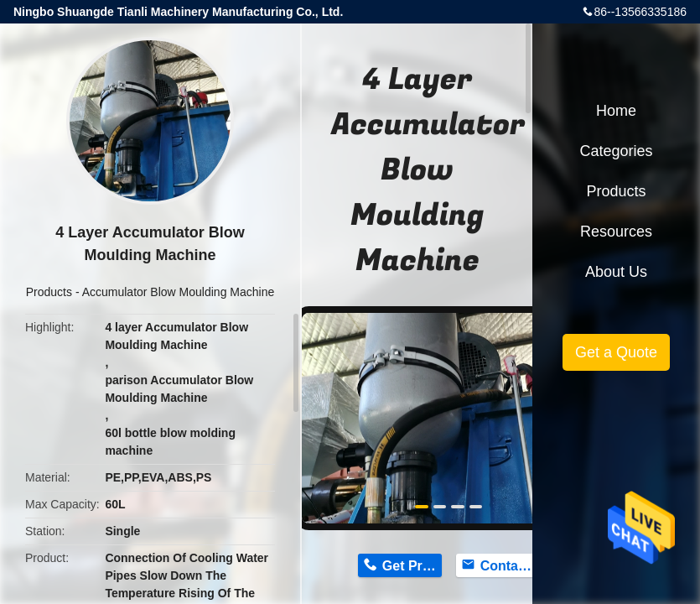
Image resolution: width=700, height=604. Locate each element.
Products (49, 292)
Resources (616, 232)
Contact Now (510, 566)
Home (616, 111)
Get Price (412, 566)
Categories (616, 151)
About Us (616, 272)
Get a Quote (616, 352)
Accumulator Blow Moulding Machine (179, 292)
